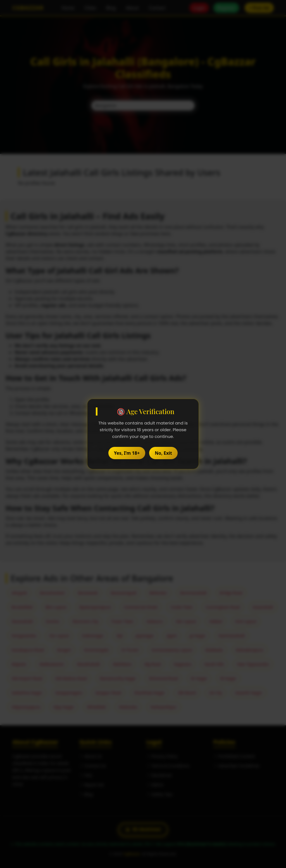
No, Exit (163, 453)
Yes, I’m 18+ (127, 453)
